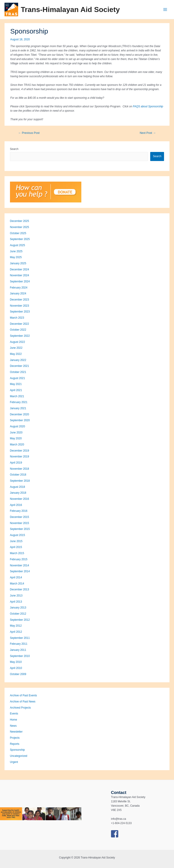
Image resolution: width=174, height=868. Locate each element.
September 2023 (20, 312)
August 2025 (18, 245)
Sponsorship (17, 750)
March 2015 (17, 553)
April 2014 (16, 577)
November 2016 (19, 499)
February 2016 (19, 511)
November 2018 (19, 469)
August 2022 (18, 342)
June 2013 (16, 596)
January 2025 (18, 263)
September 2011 (20, 638)
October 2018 (18, 475)
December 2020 (19, 414)
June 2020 (16, 433)
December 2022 (19, 324)
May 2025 (16, 257)
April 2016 (16, 505)
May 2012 (16, 626)
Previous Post (29, 133)
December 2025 (19, 221)
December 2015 (19, 517)
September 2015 (20, 529)
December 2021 (19, 366)
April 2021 (16, 390)
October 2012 (18, 614)
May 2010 (16, 662)
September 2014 (20, 571)
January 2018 (18, 493)
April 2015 (16, 547)
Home (14, 720)
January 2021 (18, 408)
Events (14, 714)
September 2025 (20, 239)
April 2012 (16, 632)
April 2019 (16, 463)
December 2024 (19, 269)
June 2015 (16, 541)
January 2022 (18, 360)
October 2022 (18, 330)
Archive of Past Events (23, 695)
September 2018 (20, 481)
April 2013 (16, 602)
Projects (15, 738)
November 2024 (19, 275)
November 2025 (19, 227)
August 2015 (18, 535)
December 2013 (19, 589)
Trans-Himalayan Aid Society (70, 10)
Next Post (148, 133)
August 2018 (18, 487)
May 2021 (16, 384)
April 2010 (16, 668)
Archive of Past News (23, 702)
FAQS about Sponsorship (148, 106)
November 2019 (19, 457)
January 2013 (18, 608)
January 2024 (18, 293)
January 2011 (18, 650)
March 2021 (17, 396)
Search (14, 149)
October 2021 (18, 372)
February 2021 (19, 402)
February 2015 (19, 559)
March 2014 (17, 584)
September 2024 (20, 281)
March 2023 (17, 318)
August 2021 (18, 378)
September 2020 (20, 420)
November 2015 (19, 523)
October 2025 (18, 233)
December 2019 (19, 451)
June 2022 (16, 348)
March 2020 (17, 445)
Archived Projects (20, 708)
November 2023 (19, 306)
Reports (15, 744)
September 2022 (20, 336)
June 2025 (16, 251)
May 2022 (16, 354)
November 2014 (19, 565)
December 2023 (19, 300)
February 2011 (19, 644)
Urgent (14, 762)
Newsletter (16, 732)
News (13, 726)
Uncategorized (19, 756)
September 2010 (20, 656)
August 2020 (18, 426)
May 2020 (16, 438)
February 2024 (19, 288)
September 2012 (20, 620)
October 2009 (18, 674)
